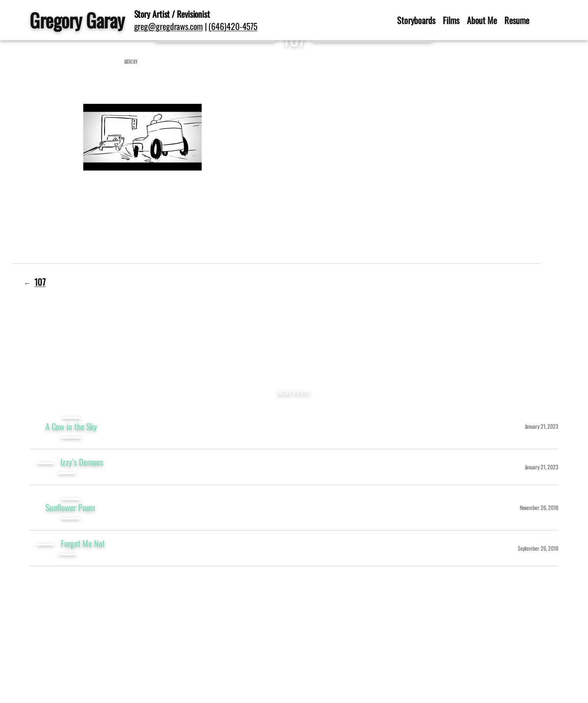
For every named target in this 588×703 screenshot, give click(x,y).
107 (40, 282)
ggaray (131, 60)
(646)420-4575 (233, 26)
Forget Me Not (83, 543)
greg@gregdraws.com (169, 26)
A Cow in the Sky (71, 426)
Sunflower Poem (70, 507)
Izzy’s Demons (82, 462)
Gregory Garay (77, 20)
